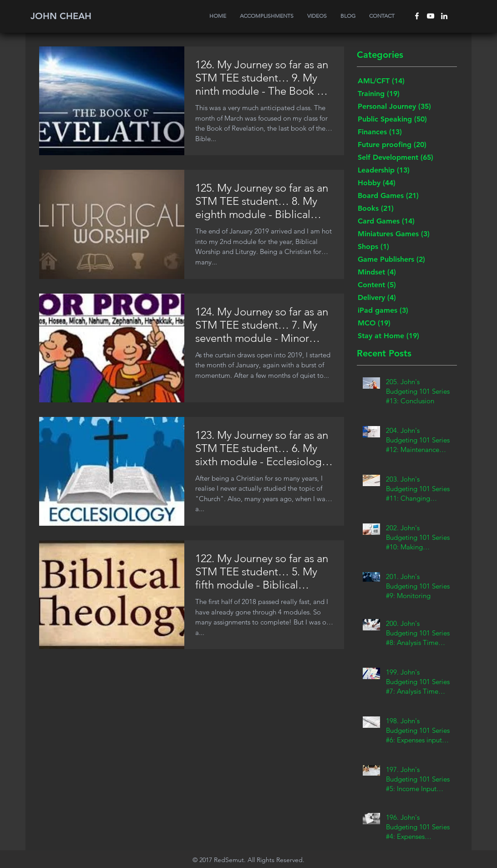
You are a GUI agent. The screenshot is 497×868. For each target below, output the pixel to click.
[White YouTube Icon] (431, 16)
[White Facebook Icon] (417, 16)
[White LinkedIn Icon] (444, 16)
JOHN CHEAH (61, 16)
